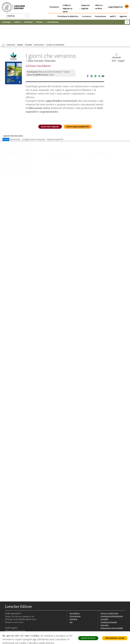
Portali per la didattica (68, 13)
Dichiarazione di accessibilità (112, 609)
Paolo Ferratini (36, 40)
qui (38, 639)
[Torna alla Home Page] (3, 25)
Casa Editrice (52, 20)
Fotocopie (105, 605)
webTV (113, 13)
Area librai (74, 600)
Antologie (39, 25)
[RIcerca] (27, 15)
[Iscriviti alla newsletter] (25, 617)
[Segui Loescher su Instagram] (12, 617)
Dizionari (29, 20)
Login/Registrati (115, 4)
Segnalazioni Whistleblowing (112, 596)
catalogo (11, 25)
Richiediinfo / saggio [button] (118, 37)
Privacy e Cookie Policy (110, 593)
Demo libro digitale (50, 107)
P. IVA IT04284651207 (14, 628)
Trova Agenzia (75, 596)
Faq (71, 603)
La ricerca (87, 13)
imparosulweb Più (55, 119)
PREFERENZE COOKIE (114, 638)
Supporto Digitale (86, 4)
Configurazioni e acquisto (34, 119)
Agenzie (123, 13)
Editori (18, 20)
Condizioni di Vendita (109, 603)
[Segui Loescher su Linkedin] (16, 617)
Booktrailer (15, 119)
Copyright (105, 600)
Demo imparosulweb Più (78, 107)
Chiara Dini (50, 40)
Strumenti (54, 4)
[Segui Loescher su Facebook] (7, 617)
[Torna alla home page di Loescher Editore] (13, 6)
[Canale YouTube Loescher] (21, 617)
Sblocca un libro (99, 4)
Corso (6, 119)
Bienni (20, 25)
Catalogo (6, 20)
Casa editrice (75, 593)
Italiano (28, 25)
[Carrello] (127, 20)
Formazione (100, 13)
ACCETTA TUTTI (87, 638)
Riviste (40, 20)
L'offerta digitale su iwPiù (67, 5)
